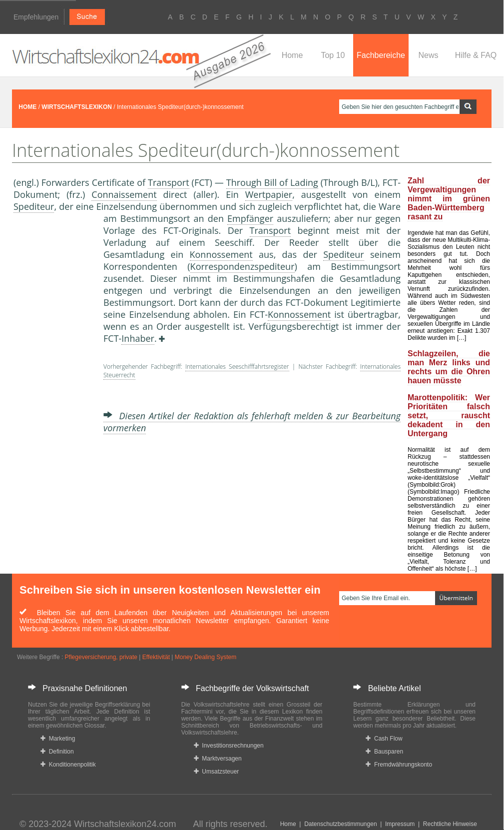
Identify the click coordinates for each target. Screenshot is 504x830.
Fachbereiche (381, 55)
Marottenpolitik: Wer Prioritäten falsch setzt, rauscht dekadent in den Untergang (449, 415)
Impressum (400, 824)
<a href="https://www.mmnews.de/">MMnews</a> (53, 379)
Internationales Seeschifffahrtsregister (237, 367)
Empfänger (250, 218)
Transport (169, 182)
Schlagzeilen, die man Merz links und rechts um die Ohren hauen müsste (449, 367)
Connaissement (124, 194)
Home (292, 55)
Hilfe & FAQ (476, 55)
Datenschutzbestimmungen (340, 824)
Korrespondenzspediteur (243, 266)
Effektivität (156, 657)
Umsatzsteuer (217, 772)
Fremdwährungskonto (399, 765)
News (428, 55)
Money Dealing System (206, 657)
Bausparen (384, 752)
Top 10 (333, 55)
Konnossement (221, 254)
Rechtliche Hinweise (450, 824)
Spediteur (34, 206)
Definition (57, 752)
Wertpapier (269, 194)
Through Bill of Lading (272, 182)
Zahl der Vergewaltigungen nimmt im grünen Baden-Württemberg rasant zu (449, 199)
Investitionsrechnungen (229, 746)
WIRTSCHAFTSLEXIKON (77, 107)
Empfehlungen (36, 17)
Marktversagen (218, 759)
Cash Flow (384, 739)
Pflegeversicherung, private (101, 657)
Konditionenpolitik (68, 765)
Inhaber (138, 338)
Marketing (58, 739)
